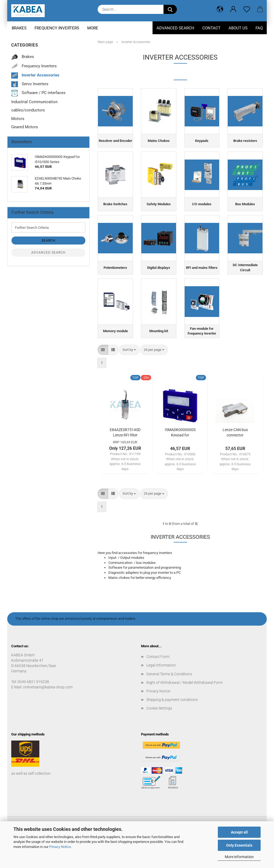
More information (239, 857)
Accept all (239, 832)
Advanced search (48, 253)
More (93, 28)
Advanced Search (175, 28)
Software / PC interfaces (38, 93)
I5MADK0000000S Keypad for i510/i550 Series (180, 461)
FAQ (259, 28)
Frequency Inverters (57, 28)
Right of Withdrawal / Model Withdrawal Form (184, 712)
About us (238, 28)
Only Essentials (239, 845)
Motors (18, 119)
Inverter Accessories (35, 75)
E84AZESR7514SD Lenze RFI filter (125, 461)
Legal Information (161, 695)
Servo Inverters (30, 84)
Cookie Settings (159, 738)
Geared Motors (25, 127)
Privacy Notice (60, 847)
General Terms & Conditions (169, 703)
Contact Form (158, 686)
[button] (220, 9)
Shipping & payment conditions (172, 729)
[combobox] (129, 379)
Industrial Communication (34, 102)
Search (48, 241)
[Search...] (170, 9)
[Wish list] (247, 9)
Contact (211, 28)
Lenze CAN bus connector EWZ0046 (235, 461)
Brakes (19, 28)
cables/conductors (28, 110)
